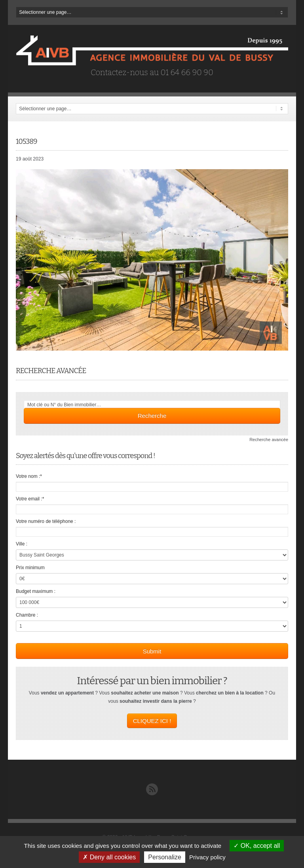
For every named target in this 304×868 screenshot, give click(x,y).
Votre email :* (30, 499)
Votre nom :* (29, 476)
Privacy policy (207, 857)
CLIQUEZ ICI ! (152, 721)
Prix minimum (30, 568)
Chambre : (27, 615)
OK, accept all (257, 846)
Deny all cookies (109, 857)
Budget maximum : (36, 591)
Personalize (165, 857)
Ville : (22, 544)
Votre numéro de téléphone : (46, 521)
